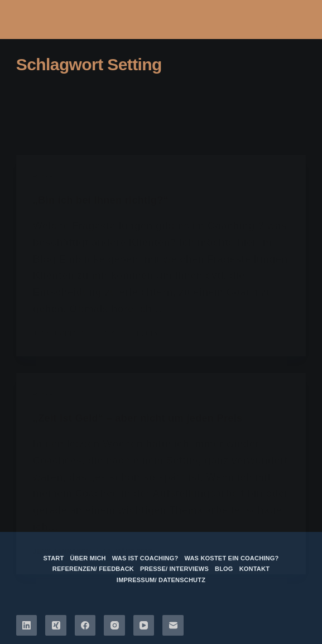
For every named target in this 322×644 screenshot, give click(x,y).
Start (54, 558)
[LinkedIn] (27, 626)
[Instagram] (114, 626)
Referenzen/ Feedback (93, 569)
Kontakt (255, 569)
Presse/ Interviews (174, 569)
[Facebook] (85, 626)
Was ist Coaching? (145, 558)
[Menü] (286, 20)
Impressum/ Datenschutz (161, 580)
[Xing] (56, 626)
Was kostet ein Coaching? (231, 558)
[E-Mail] (173, 626)
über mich (88, 558)
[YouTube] (144, 626)
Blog (224, 569)
